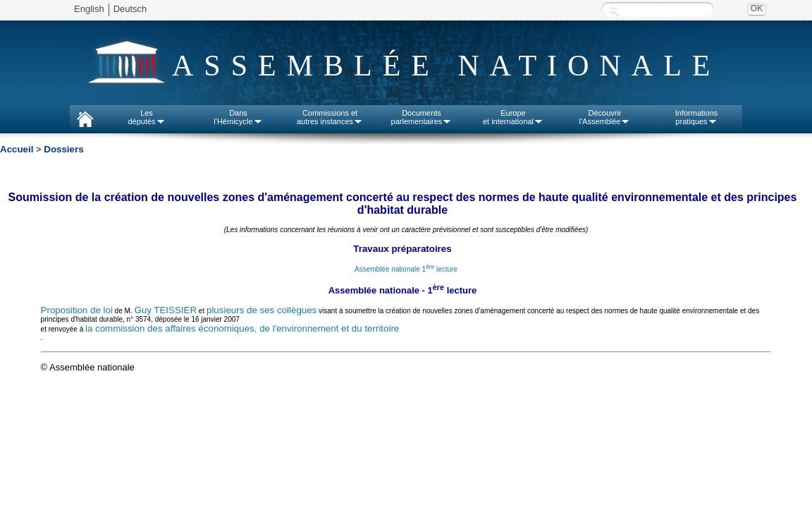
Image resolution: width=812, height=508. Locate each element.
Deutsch (130, 9)
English (89, 9)
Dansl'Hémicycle (238, 117)
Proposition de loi (77, 310)
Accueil (17, 149)
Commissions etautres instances (330, 117)
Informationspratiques (697, 117)
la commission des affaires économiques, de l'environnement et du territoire (242, 328)
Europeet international (513, 117)
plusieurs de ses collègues (262, 310)
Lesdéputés (146, 117)
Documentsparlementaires (422, 117)
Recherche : (614, 10)
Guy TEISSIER (165, 310)
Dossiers (63, 149)
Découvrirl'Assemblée (605, 117)
